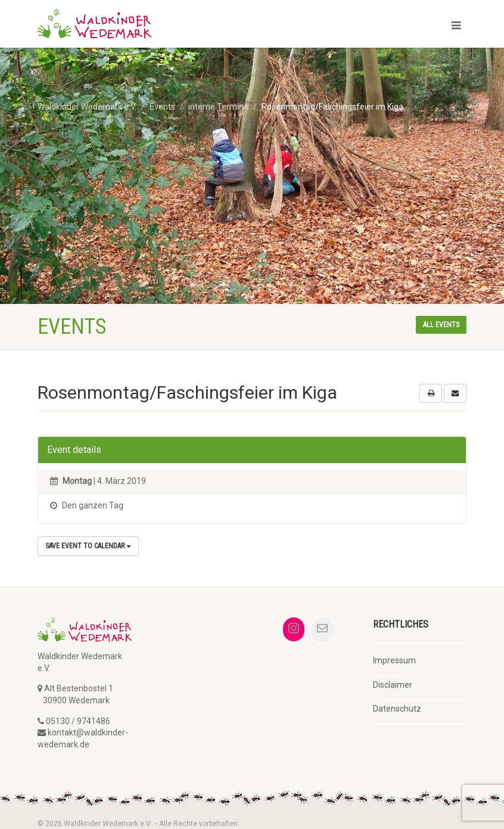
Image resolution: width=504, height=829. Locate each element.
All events (441, 325)
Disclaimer (393, 685)
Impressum (394, 660)
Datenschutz (397, 709)
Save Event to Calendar (88, 546)
